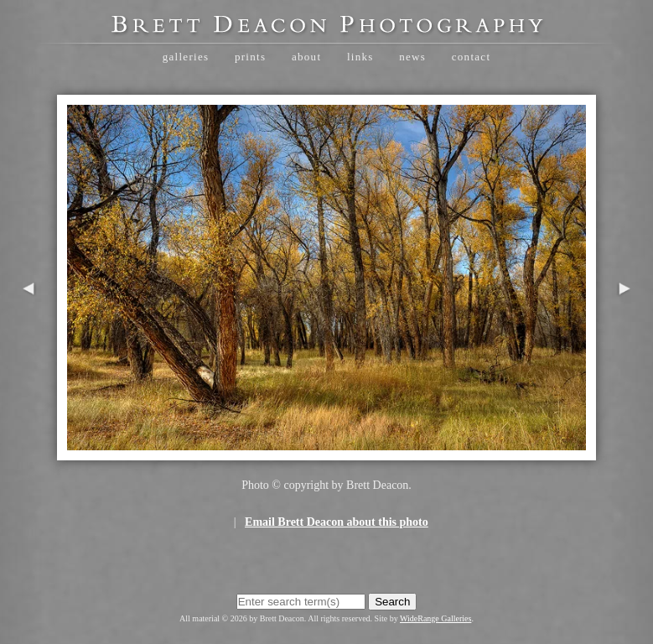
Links (360, 57)
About (306, 57)
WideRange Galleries (435, 618)
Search (392, 602)
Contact (472, 57)
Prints (250, 57)
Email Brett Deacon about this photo (337, 522)
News (412, 57)
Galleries (186, 57)
